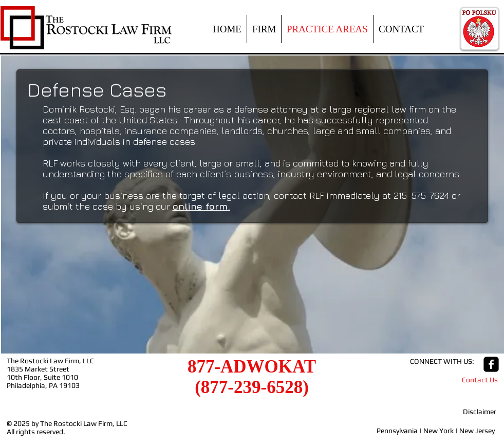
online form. (201, 206)
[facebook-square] (491, 364)
